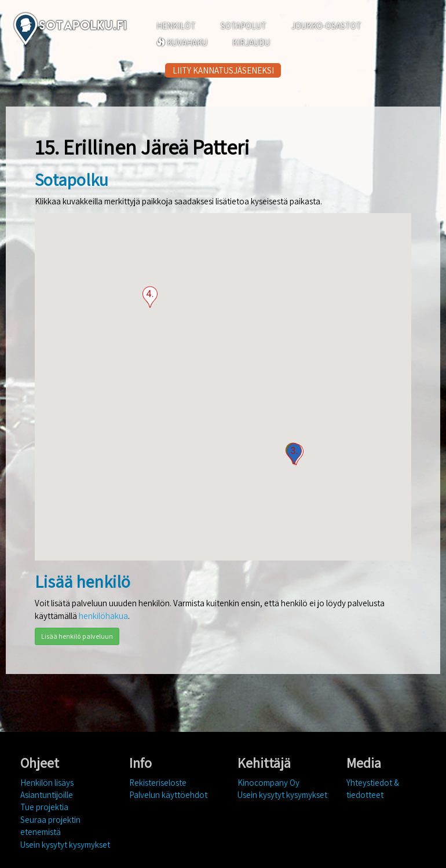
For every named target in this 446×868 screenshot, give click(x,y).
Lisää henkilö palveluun (77, 636)
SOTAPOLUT (244, 26)
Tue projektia (44, 807)
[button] (294, 454)
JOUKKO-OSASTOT (326, 26)
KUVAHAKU (182, 43)
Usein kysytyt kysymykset (65, 845)
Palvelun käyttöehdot (168, 795)
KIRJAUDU (251, 43)
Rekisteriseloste (158, 783)
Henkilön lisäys (47, 783)
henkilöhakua (103, 616)
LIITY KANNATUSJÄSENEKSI (223, 70)
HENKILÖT (176, 26)
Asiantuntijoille (47, 795)
